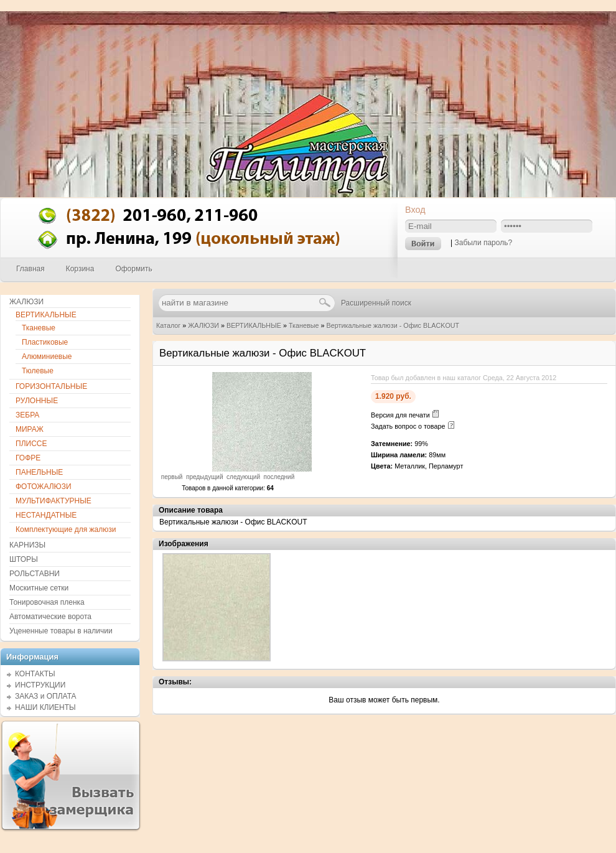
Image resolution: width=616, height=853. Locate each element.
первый (172, 477)
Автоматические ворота (50, 617)
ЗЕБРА (27, 415)
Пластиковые (45, 342)
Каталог (168, 325)
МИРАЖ (30, 429)
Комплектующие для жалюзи (66, 529)
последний (279, 477)
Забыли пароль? (483, 243)
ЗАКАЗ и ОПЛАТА (46, 696)
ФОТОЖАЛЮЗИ (44, 487)
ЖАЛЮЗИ (203, 325)
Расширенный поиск (376, 303)
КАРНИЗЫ (27, 545)
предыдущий (205, 477)
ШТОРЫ (24, 559)
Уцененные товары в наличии (61, 631)
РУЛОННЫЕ (37, 401)
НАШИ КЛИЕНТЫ (45, 707)
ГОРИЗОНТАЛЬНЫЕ (51, 386)
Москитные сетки (39, 588)
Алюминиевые (47, 357)
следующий (243, 477)
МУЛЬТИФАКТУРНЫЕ (54, 501)
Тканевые (304, 325)
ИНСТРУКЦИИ (40, 685)
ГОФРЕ (28, 458)
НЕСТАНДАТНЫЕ (46, 515)
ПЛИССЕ (31, 444)
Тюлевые (38, 371)
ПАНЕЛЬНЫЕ (39, 472)
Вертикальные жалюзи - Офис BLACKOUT (393, 325)
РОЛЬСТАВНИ (35, 574)
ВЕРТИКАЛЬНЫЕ (254, 325)
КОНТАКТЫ (35, 674)
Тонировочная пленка (47, 602)
